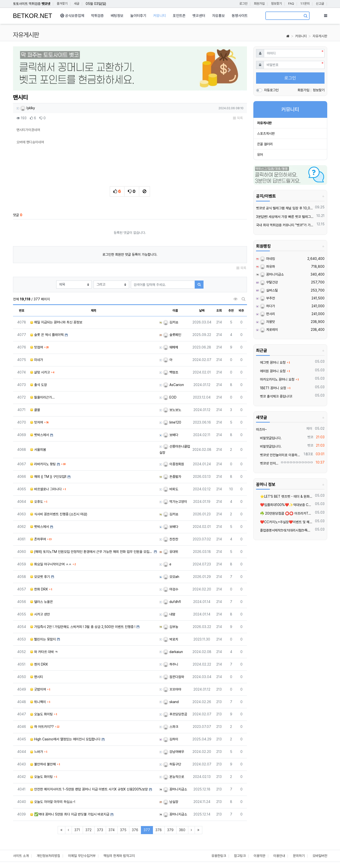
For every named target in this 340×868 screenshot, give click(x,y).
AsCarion (173, 385)
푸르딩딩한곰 (175, 714)
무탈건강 (269, 282)
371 (77, 830)
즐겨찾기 (62, 4)
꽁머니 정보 (266, 484)
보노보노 (172, 410)
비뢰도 (171, 489)
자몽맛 (267, 322)
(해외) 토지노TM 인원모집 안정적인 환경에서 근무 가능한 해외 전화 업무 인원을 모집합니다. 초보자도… (91, 552)
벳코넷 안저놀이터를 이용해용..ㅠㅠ (267, 463)
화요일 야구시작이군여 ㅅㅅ (51, 564)
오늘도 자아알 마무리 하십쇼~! (53, 802)
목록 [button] (238, 118)
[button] (31, 70)
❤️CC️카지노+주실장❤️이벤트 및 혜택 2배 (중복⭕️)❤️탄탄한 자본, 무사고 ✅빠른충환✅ (285, 522)
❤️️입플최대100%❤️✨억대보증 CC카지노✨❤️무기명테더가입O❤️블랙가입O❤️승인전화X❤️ (285, 505)
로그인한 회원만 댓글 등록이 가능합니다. (130, 254)
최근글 (262, 350)
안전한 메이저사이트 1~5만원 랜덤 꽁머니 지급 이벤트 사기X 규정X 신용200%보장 (89, 789)
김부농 (171, 627)
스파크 (171, 727)
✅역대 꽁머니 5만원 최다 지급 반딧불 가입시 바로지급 (70, 814)
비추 (241, 311)
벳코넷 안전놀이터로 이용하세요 (279, 455)
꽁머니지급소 (175, 789)
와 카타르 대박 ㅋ (44, 652)
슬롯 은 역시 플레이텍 (47, 335)
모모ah (171, 577)
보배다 (171, 435)
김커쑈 (171, 322)
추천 (231, 311)
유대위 (171, 552)
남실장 (171, 802)
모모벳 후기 (40, 577)
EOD (170, 397)
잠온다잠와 (174, 677)
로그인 (243, 4)
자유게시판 (320, 36)
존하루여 (38, 539)
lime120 (172, 422)
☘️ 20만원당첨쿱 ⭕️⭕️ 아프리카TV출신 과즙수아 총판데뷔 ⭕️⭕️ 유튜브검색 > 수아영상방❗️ (285, 513)
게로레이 (269, 330)
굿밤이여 (38, 689)
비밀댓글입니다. (269, 438)
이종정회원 (174, 464)
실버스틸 (269, 290)
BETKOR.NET (33, 16)
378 (159, 830)
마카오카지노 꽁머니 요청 (275, 379)
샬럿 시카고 (40, 372)
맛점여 (37, 347)
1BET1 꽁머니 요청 (271, 388)
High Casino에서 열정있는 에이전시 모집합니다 (65, 739)
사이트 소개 (21, 856)
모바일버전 (320, 856)
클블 (35, 410)
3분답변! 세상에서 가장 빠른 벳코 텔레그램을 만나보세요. (285, 217)
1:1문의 (305, 4)
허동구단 (172, 764)
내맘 (169, 614)
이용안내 (279, 856)
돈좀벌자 (172, 477)
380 (182, 830)
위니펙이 (38, 702)
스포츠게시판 (266, 134)
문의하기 (299, 856)
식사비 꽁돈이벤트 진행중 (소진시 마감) (59, 514)
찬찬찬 (171, 539)
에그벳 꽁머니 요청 (271, 362)
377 (148, 830)
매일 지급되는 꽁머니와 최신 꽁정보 (56, 322)
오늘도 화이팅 (41, 714)
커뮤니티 (301, 36)
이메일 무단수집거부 (82, 856)
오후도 (37, 502)
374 (112, 830)
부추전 (267, 298)
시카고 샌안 (40, 614)
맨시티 (37, 677)
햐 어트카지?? (42, 727)
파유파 (267, 267)
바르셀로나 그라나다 (46, 489)
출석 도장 (39, 385)
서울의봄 (38, 450)
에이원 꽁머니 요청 (271, 371)
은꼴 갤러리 (265, 144)
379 (170, 830)
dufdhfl (172, 602)
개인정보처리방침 (48, 856)
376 (135, 830)
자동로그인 (271, 90)
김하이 (171, 739)
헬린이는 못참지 (43, 639)
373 (100, 830)
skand (171, 702)
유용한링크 (219, 856)
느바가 (37, 752)
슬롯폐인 (172, 335)
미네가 (37, 360)
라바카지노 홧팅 (43, 464)
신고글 (320, 4)
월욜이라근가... (42, 397)
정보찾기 (276, 4)
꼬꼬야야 (172, 689)
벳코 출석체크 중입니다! (274, 396)
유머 (260, 155)
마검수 (171, 589)
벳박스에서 (40, 435)
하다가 (267, 306)
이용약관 (259, 856)
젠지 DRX (39, 664)
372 (88, 830)
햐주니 (171, 664)
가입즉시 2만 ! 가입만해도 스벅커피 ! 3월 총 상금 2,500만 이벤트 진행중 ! (83, 627)
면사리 (267, 314)
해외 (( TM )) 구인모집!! (48, 477)
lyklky (27, 108)
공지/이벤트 (266, 196)
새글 (77, 4)
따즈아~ (261, 429)
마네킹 (267, 259)
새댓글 (262, 417)
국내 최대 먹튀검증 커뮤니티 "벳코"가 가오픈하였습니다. (286, 225)
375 (123, 830)
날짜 (202, 311)
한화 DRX (39, 589)
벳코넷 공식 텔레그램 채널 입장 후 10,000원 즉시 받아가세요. (285, 208)
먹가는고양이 (175, 502)
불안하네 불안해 (43, 764)
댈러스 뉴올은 (41, 602)
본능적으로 (174, 777)
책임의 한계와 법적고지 (119, 856)
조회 (219, 311)
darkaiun (173, 652)
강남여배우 (174, 752)
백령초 (171, 372)
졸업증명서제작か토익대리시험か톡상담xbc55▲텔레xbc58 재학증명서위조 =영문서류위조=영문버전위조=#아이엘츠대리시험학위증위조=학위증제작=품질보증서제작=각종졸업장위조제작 (285, 530)
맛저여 (37, 422)
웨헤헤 (171, 347)
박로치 (171, 639)
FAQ (291, 4)
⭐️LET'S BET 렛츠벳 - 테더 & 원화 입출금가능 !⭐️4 (285, 496)
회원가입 (259, 4)
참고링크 (240, 856)
